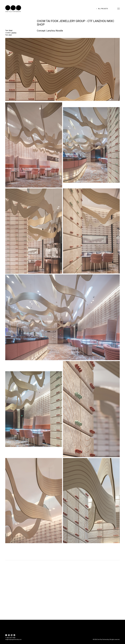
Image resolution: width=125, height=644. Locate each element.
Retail (11, 30)
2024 (10, 35)
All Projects (103, 9)
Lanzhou (14, 33)
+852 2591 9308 (11, 638)
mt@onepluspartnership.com (13, 639)
